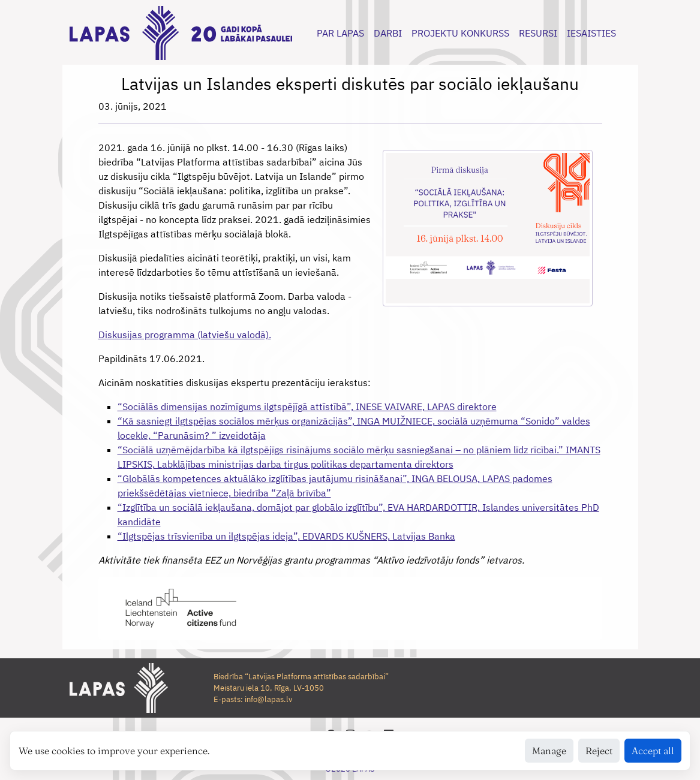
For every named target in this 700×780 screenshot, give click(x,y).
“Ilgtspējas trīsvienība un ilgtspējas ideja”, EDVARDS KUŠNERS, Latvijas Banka (286, 536)
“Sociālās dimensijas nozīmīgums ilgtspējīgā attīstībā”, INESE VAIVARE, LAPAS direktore (307, 406)
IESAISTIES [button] (591, 33)
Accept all (653, 751)
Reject (599, 751)
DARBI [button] (388, 33)
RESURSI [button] (538, 33)
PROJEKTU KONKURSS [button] (460, 33)
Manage (549, 751)
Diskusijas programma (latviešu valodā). (185, 335)
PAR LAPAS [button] (340, 33)
